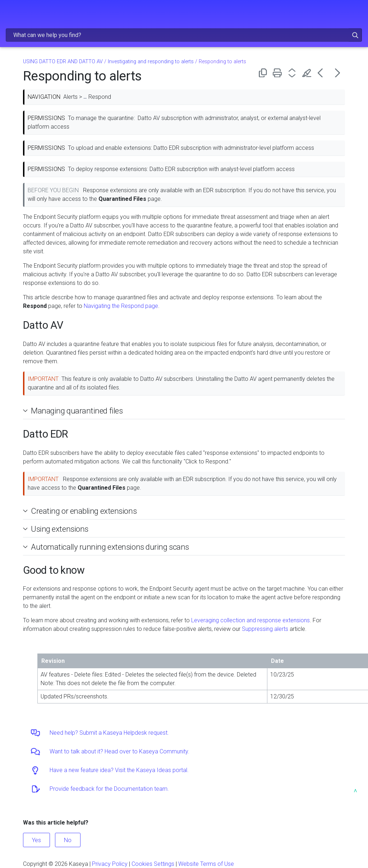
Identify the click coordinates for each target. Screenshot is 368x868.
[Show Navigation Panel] (10, 13)
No (68, 840)
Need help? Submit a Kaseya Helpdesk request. (109, 733)
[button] (355, 35)
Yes (36, 840)
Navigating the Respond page (121, 306)
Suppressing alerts (265, 629)
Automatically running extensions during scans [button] (107, 547)
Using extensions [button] (57, 529)
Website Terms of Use (206, 864)
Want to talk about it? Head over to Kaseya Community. (119, 751)
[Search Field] (184, 35)
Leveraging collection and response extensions (250, 620)
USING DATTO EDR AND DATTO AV (63, 62)
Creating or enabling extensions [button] (81, 511)
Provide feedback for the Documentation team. (109, 789)
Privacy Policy (110, 864)
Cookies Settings (153, 864)
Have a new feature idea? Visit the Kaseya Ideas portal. (119, 770)
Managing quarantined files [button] (74, 411)
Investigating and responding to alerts (151, 62)
